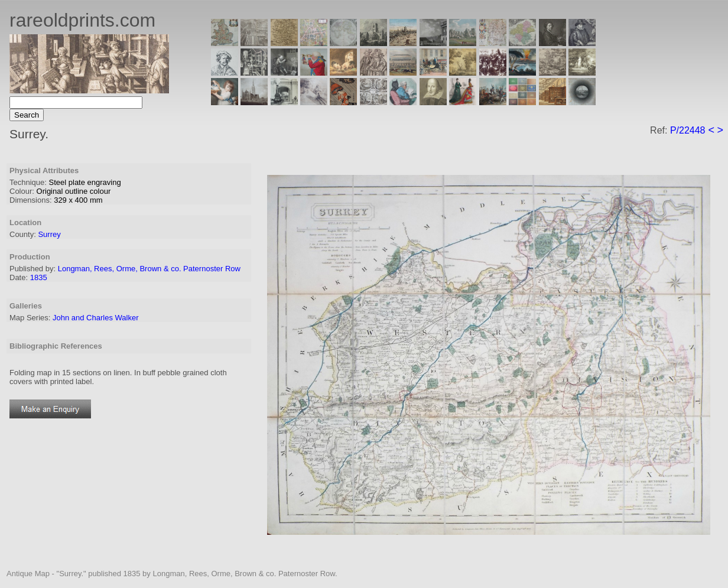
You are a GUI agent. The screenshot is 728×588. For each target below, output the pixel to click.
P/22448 (688, 130)
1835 (39, 277)
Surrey (49, 234)
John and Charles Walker (95, 318)
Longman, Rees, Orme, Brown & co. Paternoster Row (149, 269)
